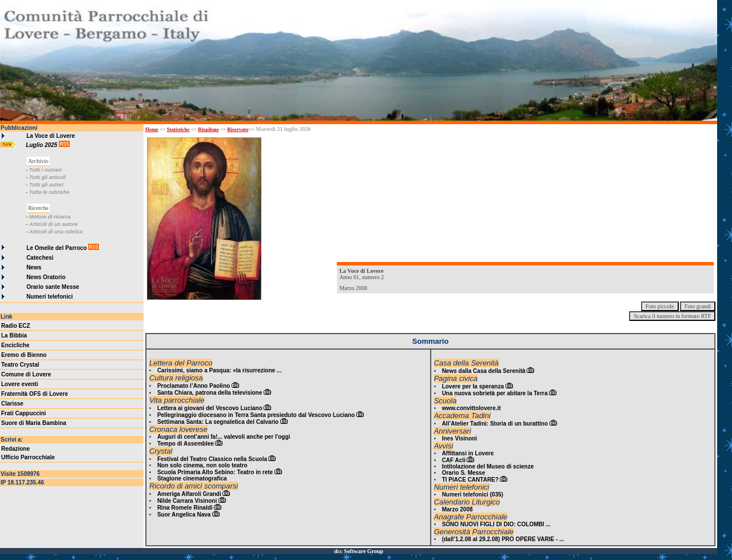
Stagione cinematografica (192, 478)
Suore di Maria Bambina (34, 423)
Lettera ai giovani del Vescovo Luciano (210, 408)
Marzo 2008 (457, 509)
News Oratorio (46, 277)
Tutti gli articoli (47, 177)
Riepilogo (208, 129)
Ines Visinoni (460, 438)
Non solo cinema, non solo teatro (202, 465)
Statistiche (178, 129)
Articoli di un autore (53, 224)
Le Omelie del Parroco (57, 248)
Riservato (238, 129)
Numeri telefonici (49, 297)
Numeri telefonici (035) (473, 495)
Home (152, 129)
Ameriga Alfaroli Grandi (189, 494)
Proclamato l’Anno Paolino (194, 386)
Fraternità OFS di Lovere (35, 394)
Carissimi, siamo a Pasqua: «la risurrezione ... (219, 370)
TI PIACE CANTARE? (470, 480)
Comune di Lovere (26, 374)
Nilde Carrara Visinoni (187, 501)
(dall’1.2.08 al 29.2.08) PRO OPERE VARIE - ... (503, 539)
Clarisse (12, 404)
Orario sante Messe (53, 287)
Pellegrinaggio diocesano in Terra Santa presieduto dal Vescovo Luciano (256, 415)
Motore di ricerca (50, 217)
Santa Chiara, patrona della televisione (210, 393)
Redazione (15, 449)
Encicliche (15, 345)
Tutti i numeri (45, 170)
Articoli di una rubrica (56, 232)
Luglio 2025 (42, 145)
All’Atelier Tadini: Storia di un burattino (495, 424)
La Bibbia (14, 335)
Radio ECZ (16, 326)
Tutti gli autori (46, 185)
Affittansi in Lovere (468, 453)
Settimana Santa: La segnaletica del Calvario (218, 422)
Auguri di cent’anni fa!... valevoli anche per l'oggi (224, 437)
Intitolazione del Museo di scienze (488, 466)
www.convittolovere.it (472, 408)
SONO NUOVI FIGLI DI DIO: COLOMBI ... (496, 524)
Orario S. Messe (464, 473)
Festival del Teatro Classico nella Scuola (212, 459)
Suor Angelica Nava (184, 515)
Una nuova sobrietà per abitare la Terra (495, 393)
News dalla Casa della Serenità (484, 371)
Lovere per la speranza (473, 386)
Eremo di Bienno (24, 355)
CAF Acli (454, 460)
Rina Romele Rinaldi (185, 508)
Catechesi (40, 258)
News (34, 267)
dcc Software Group (359, 551)
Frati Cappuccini (23, 413)
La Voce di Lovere (51, 136)
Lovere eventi (19, 384)
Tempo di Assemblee (186, 444)
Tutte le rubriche (49, 192)
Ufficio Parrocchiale (28, 457)
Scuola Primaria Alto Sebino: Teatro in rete (215, 472)
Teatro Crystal (20, 365)
